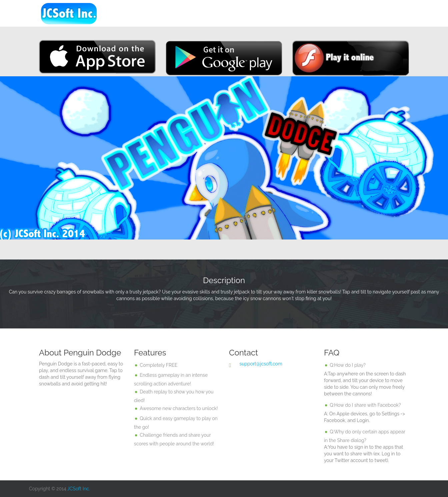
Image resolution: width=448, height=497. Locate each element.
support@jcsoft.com (261, 364)
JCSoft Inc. (79, 489)
